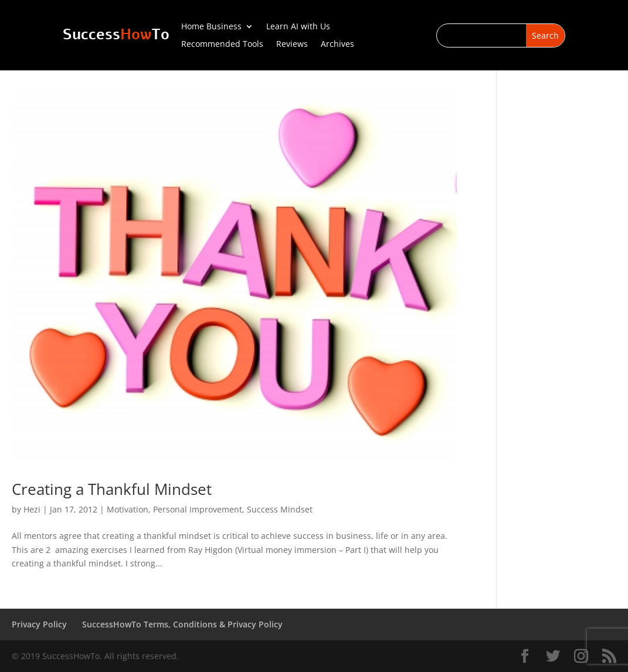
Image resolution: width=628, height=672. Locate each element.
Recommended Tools (222, 45)
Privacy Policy (39, 624)
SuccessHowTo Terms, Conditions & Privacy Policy (182, 624)
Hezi (32, 509)
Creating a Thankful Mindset (112, 489)
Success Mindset (280, 509)
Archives (337, 45)
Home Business (211, 27)
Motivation (128, 509)
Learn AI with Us (298, 27)
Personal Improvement (198, 509)
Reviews (292, 45)
